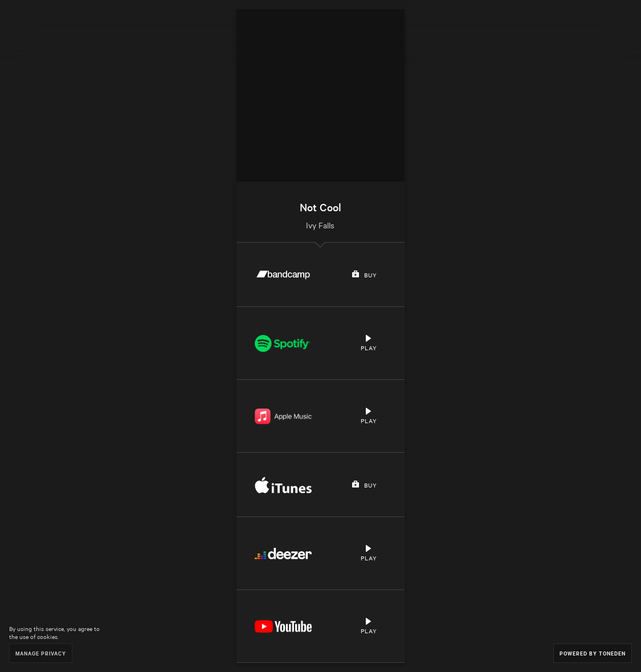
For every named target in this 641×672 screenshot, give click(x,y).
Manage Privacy (41, 653)
